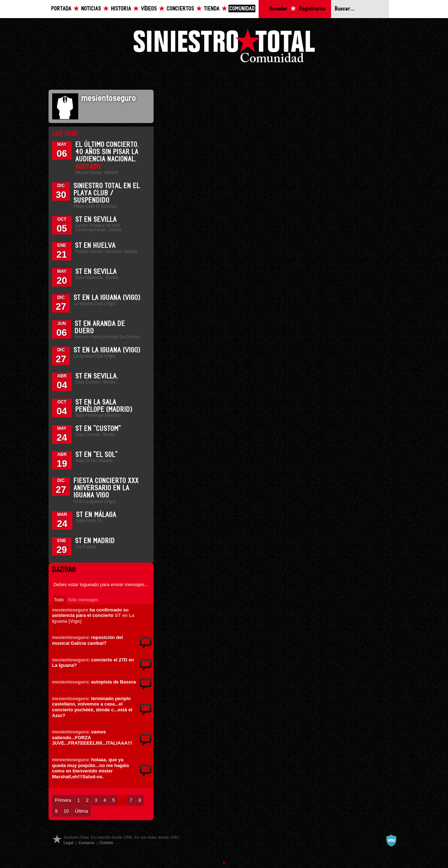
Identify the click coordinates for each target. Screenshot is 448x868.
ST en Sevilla (96, 220)
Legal (69, 843)
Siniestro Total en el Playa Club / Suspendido (107, 193)
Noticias (91, 9)
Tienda (212, 9)
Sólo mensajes (83, 600)
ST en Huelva (95, 246)
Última (81, 811)
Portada (61, 9)
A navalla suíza (391, 841)
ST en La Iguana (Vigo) (107, 298)
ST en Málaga (96, 515)
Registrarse (312, 9)
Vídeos (149, 9)
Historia (121, 9)
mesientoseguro (70, 610)
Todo (59, 600)
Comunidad (242, 9)
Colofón (106, 843)
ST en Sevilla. (97, 376)
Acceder (279, 9)
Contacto (86, 843)
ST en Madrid (95, 541)
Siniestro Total (224, 48)
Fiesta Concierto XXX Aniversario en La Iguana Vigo (106, 488)
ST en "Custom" (98, 429)
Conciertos (180, 9)
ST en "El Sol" (97, 455)
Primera (63, 800)
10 (66, 811)
